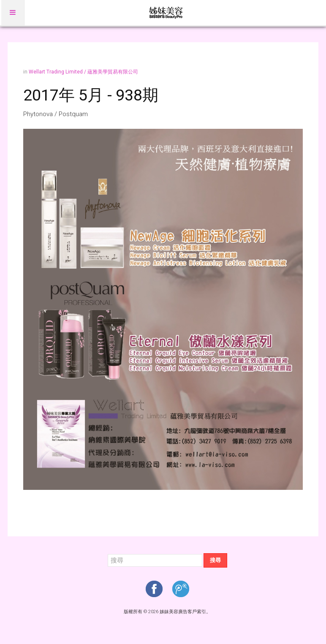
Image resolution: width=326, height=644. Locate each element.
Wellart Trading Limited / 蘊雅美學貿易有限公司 (83, 72)
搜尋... (108, 553)
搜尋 (215, 560)
